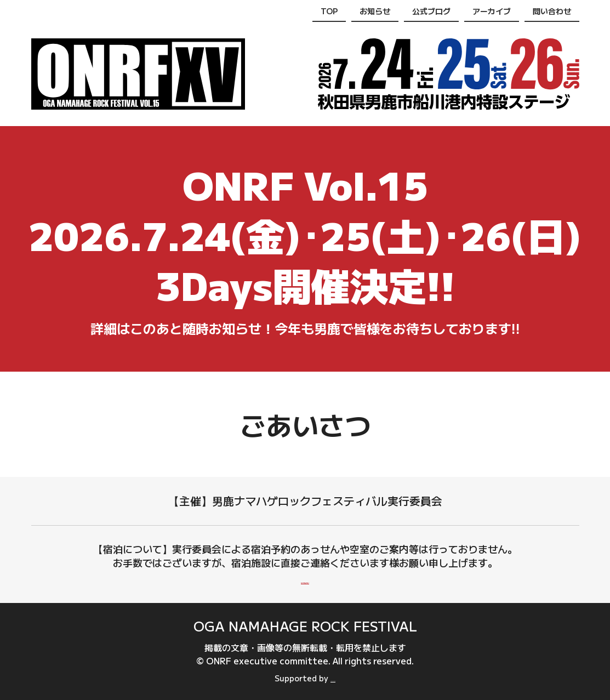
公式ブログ (431, 11)
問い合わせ (552, 11)
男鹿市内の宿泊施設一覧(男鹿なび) (305, 579)
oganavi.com (333, 678)
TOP (329, 11)
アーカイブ (492, 11)
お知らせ (375, 11)
